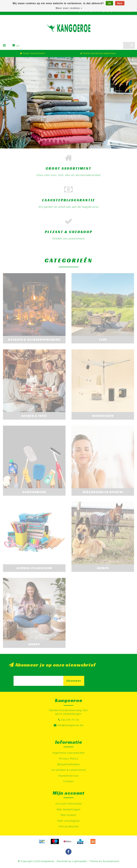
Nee (120, 3)
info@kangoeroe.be (70, 725)
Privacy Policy (69, 759)
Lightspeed (79, 861)
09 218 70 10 (70, 720)
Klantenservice (68, 776)
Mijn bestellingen (69, 809)
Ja (109, 3)
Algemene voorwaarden (68, 753)
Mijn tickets (68, 815)
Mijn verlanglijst (69, 821)
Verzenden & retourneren (68, 770)
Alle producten (69, 826)
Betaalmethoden (69, 764)
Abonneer (74, 681)
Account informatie (68, 804)
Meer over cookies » (69, 8)
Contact (69, 781)
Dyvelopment (111, 861)
